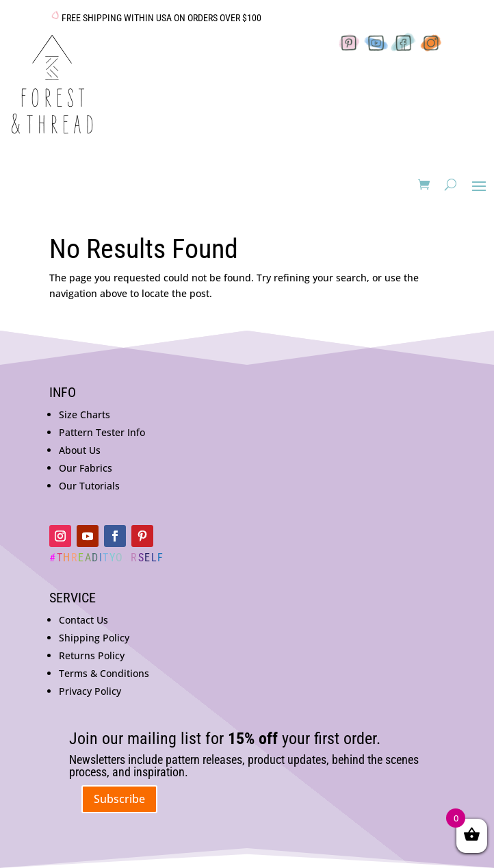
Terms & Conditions (104, 673)
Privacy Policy (90, 691)
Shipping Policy (94, 638)
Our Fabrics (86, 468)
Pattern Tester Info (102, 432)
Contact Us (83, 620)
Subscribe (119, 799)
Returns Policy (92, 655)
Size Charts (84, 414)
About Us (80, 450)
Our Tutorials (89, 486)
